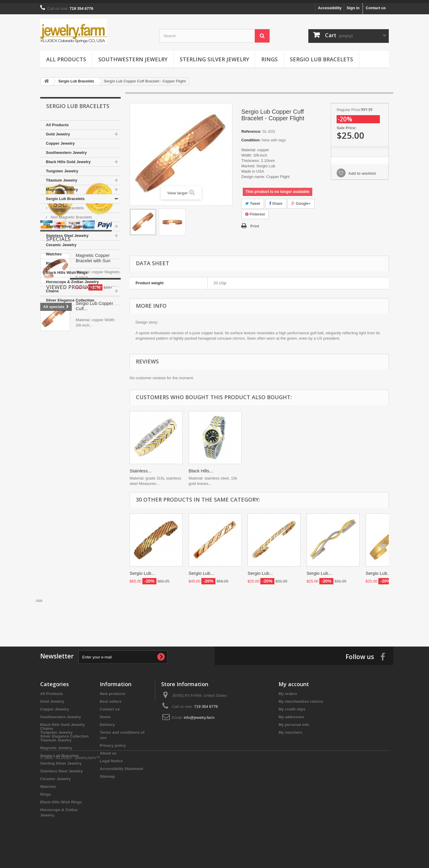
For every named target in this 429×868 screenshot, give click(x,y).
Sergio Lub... (142, 570)
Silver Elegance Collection (70, 297)
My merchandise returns (301, 698)
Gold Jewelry (58, 131)
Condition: (251, 137)
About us (108, 750)
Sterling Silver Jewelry (214, 56)
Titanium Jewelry (62, 177)
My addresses (291, 714)
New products (113, 691)
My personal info (294, 722)
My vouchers (290, 729)
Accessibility (330, 5)
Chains (52, 288)
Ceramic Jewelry (61, 242)
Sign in (353, 5)
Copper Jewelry (60, 140)
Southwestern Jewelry (133, 56)
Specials (58, 369)
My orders (288, 691)
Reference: (251, 128)
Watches (54, 251)
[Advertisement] (214, 614)
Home (105, 714)
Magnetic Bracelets (67, 205)
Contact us (376, 5)
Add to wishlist (362, 170)
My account (294, 681)
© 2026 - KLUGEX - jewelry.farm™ (70, 852)
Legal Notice (111, 758)
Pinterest (255, 211)
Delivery (107, 722)
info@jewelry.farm (199, 715)
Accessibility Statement (122, 766)
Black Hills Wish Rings (67, 270)
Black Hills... (142, 468)
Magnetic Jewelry (62, 186)
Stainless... (258, 468)
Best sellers (111, 698)
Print (255, 223)
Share (276, 200)
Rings (269, 56)
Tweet (253, 200)
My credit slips (292, 706)
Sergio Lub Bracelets (321, 56)
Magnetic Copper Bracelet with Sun (93, 388)
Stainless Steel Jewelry (67, 233)
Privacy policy (113, 743)
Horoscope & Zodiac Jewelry (72, 279)
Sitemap (107, 773)
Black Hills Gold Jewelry (68, 159)
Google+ (301, 200)
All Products (66, 56)
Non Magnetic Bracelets (71, 214)
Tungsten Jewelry (62, 168)
